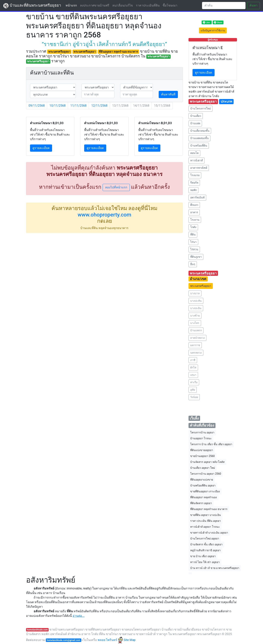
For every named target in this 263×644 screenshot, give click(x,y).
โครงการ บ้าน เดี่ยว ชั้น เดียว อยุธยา (211, 444)
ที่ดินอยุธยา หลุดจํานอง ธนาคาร (209, 509)
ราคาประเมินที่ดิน (148, 5)
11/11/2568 (78, 106)
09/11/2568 (37, 106)
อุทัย (193, 390)
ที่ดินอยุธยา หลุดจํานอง (204, 497)
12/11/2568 (99, 106)
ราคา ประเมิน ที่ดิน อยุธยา (206, 521)
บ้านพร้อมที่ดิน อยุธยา (203, 485)
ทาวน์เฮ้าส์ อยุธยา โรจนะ (205, 527)
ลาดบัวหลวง (197, 338)
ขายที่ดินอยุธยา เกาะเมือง (205, 491)
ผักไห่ (193, 367)
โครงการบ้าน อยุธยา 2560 (206, 474)
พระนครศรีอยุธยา (201, 286)
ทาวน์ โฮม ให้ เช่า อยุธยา (205, 562)
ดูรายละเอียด (41, 148)
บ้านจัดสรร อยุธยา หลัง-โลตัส (207, 462)
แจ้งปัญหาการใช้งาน (213, 30)
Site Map (130, 640)
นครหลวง (196, 353)
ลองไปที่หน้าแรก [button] (116, 187)
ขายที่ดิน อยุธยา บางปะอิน (206, 515)
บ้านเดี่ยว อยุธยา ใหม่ (203, 468)
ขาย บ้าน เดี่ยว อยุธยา (203, 556)
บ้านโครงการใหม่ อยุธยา (205, 539)
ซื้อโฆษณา (170, 5)
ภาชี (193, 360)
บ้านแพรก (196, 330)
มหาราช (195, 345)
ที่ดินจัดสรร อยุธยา (201, 503)
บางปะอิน (196, 308)
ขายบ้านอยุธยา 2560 (202, 456)
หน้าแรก (72, 5)
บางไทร (195, 323)
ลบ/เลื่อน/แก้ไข (123, 5)
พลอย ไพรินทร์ (110, 640)
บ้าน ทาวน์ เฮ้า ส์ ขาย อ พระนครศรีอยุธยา (215, 568)
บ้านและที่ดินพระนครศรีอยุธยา (32, 6)
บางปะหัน (196, 301)
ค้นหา (253, 5)
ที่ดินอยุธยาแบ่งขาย (202, 480)
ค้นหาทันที (168, 94)
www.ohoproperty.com (104, 215)
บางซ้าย (195, 316)
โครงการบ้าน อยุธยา (202, 432)
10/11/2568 (57, 106)
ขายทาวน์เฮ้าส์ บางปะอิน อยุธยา (209, 533)
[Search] (224, 6)
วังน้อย (194, 397)
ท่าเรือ (194, 382)
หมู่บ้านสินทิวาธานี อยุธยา (205, 550)
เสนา (193, 375)
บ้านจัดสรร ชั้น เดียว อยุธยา (206, 544)
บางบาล (195, 293)
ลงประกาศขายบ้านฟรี (95, 5)
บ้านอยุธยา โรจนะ (201, 438)
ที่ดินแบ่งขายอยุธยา (202, 450)
